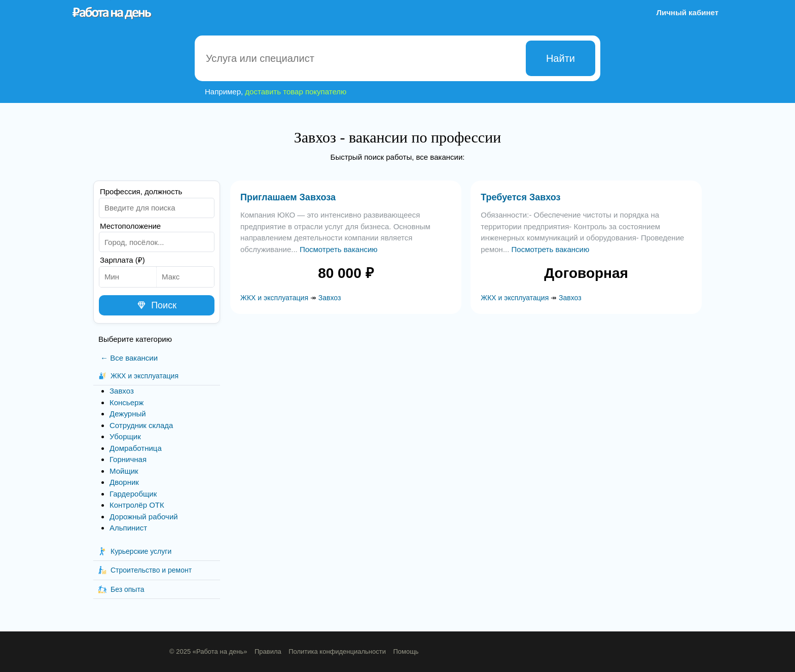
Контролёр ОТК (137, 505)
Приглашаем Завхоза (288, 197)
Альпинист (128, 528)
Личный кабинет (687, 12)
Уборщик (125, 436)
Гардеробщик (133, 494)
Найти (561, 58)
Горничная (128, 459)
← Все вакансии (129, 358)
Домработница (136, 448)
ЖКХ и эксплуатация (274, 298)
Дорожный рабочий (144, 517)
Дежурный (128, 414)
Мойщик (124, 471)
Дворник (124, 482)
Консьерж (127, 402)
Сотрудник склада (141, 425)
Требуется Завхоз (520, 197)
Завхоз (122, 391)
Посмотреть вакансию (339, 249)
